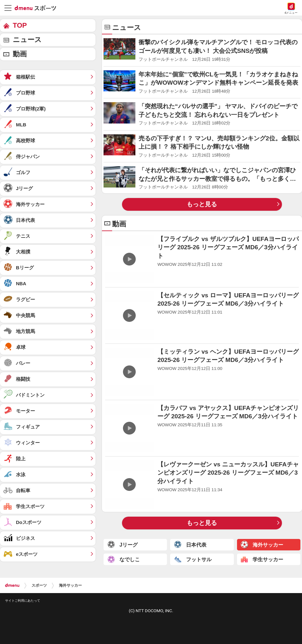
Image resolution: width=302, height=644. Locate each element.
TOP (20, 25)
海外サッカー (70, 585)
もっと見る (202, 204)
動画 (20, 54)
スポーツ (39, 585)
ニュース (27, 40)
